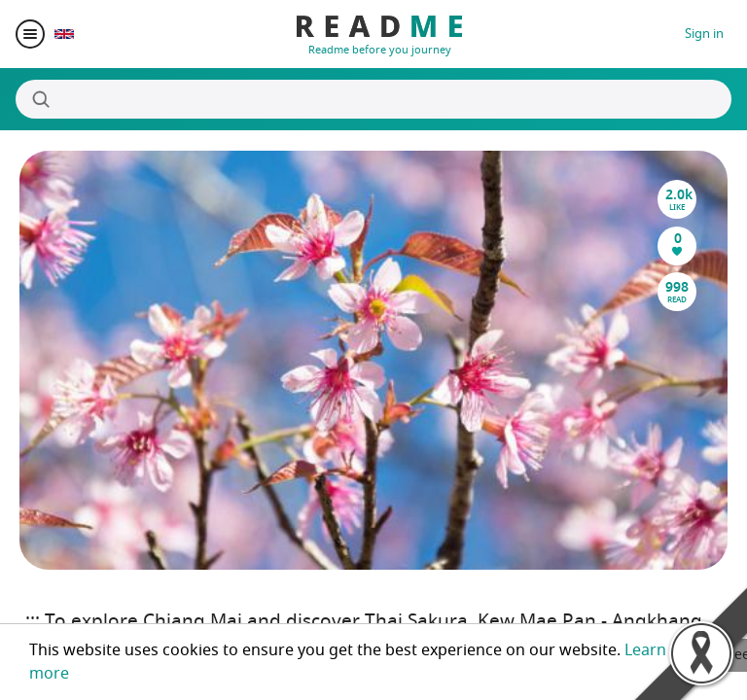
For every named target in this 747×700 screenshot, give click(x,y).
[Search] (373, 99)
